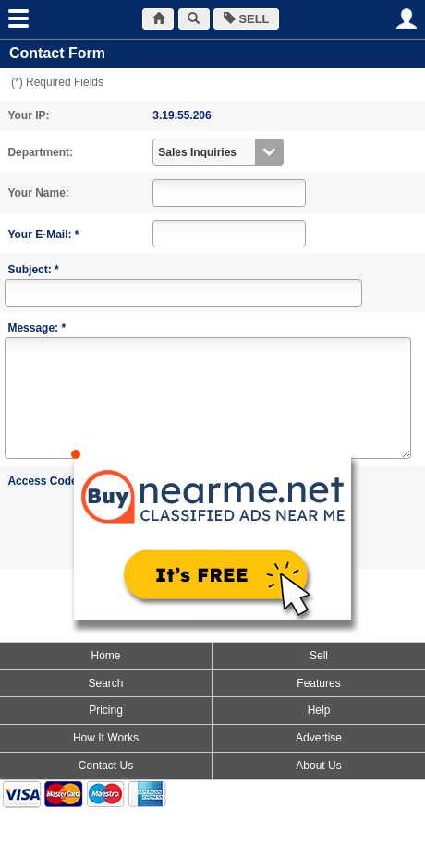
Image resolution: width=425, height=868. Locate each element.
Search (105, 683)
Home (105, 656)
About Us (318, 766)
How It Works (106, 738)
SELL (246, 19)
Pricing (106, 710)
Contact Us (106, 766)
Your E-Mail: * (43, 235)
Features (318, 683)
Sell (319, 656)
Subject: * (33, 270)
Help (319, 710)
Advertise (319, 738)
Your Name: (38, 193)
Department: (40, 152)
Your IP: (28, 115)
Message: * (36, 328)
